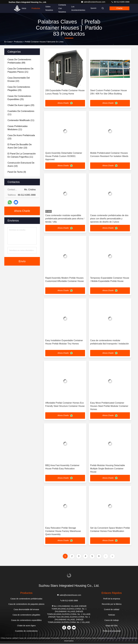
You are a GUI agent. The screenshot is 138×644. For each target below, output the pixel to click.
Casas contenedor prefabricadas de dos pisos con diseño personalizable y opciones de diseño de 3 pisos (109, 219)
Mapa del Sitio (112, 626)
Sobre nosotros (48, 8)
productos (18, 42)
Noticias (112, 615)
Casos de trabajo (112, 620)
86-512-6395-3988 (120, 2)
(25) (19, 98)
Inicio (23, 8)
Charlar (119, 8)
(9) (17, 172)
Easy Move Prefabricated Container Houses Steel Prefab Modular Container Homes (109, 406)
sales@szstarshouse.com (93, 2)
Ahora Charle (22, 211)
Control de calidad (112, 610)
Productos (35, 8)
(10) (21, 137)
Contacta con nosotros (61, 8)
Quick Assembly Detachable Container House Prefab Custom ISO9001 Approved (64, 156)
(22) (19, 79)
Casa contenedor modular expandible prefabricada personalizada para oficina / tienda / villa (65, 219)
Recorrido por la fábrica (112, 604)
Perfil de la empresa (112, 599)
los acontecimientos (77, 8)
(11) (21, 113)
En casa (8, 42)
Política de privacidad (112, 631)
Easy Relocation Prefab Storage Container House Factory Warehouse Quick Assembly (63, 531)
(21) (20, 70)
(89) (19, 61)
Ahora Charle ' (65, 103)
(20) (19, 89)
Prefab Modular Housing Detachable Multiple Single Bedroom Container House (108, 469)
